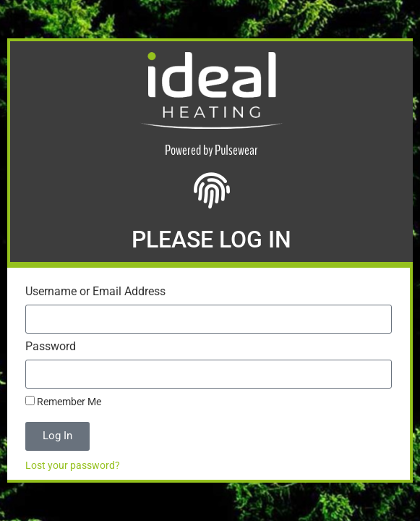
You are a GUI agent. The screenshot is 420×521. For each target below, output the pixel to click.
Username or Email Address (95, 292)
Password (51, 347)
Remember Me (63, 402)
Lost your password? (73, 465)
